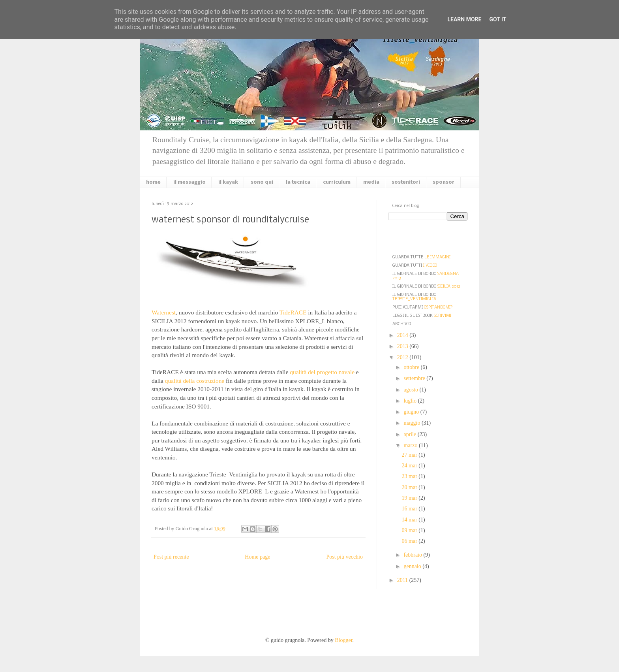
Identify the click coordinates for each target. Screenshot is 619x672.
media (371, 182)
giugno (412, 412)
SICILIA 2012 (449, 287)
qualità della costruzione (195, 381)
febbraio (413, 555)
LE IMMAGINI (437, 257)
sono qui (262, 182)
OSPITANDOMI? (438, 308)
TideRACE (293, 312)
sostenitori (406, 182)
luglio (411, 401)
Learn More (464, 19)
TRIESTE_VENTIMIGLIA (414, 299)
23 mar (410, 476)
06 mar (410, 541)
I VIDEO (430, 266)
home (153, 182)
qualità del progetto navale (322, 372)
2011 (403, 580)
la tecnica (298, 182)
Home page (257, 557)
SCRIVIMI (443, 316)
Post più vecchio (344, 557)
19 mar (410, 498)
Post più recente (171, 557)
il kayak (228, 182)
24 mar (410, 466)
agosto (411, 390)
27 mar (410, 455)
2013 (403, 346)
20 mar (410, 487)
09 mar (410, 530)
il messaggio (189, 182)
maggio (413, 423)
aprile (410, 434)
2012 (403, 357)
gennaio (413, 566)
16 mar (410, 509)
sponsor (444, 182)
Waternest (164, 312)
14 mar (410, 520)
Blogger (343, 640)
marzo (411, 445)
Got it (498, 19)
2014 (403, 335)
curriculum (337, 182)
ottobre (412, 367)
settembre (415, 378)
